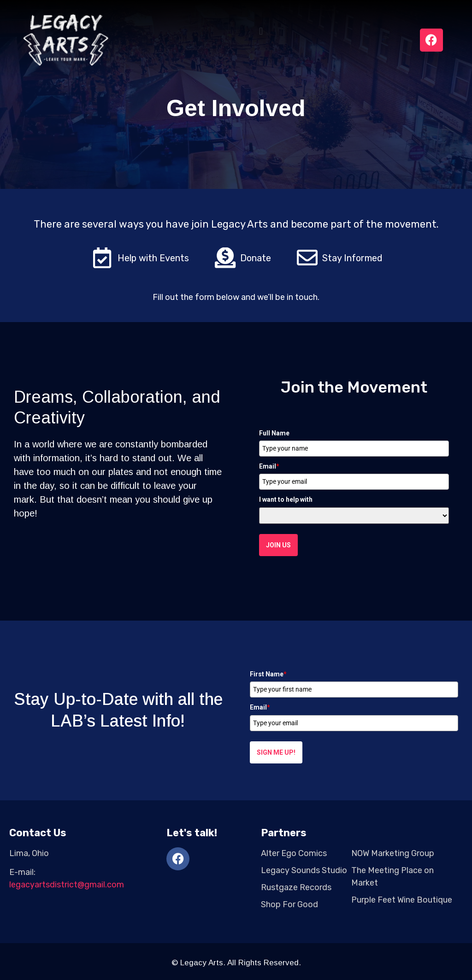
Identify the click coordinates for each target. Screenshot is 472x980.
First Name (268, 674)
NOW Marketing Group (393, 853)
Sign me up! (276, 752)
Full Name (274, 433)
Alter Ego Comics (294, 853)
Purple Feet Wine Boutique (402, 900)
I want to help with (286, 499)
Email (269, 466)
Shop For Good (289, 904)
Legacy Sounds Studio (304, 870)
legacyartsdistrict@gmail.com (67, 885)
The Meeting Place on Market (392, 877)
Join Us (278, 545)
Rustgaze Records (296, 887)
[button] (261, 32)
